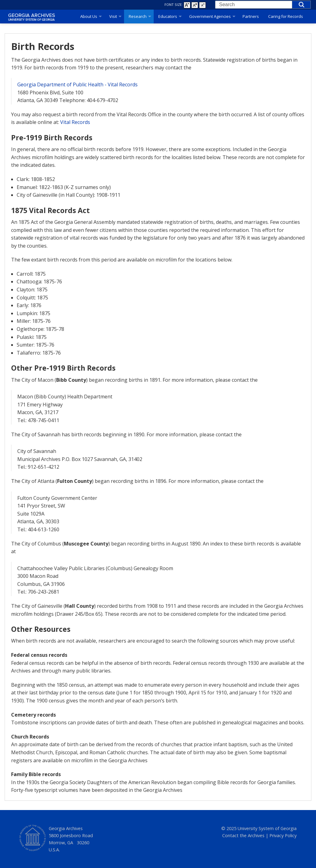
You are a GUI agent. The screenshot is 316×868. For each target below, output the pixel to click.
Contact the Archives (243, 835)
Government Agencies (210, 16)
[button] (301, 5)
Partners (251, 16)
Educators (168, 16)
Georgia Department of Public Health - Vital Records (77, 84)
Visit (113, 16)
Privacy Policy (283, 835)
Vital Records (75, 122)
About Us (89, 16)
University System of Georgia (267, 828)
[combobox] (254, 5)
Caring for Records (286, 16)
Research (138, 16)
